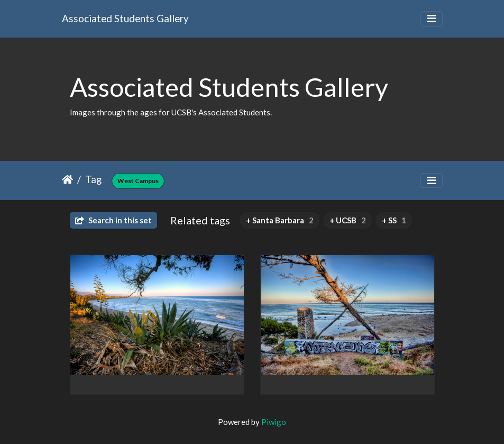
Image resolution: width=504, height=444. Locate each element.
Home (67, 179)
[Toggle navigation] (432, 19)
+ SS (394, 220)
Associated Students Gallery (125, 18)
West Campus (138, 181)
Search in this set (113, 220)
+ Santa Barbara (280, 220)
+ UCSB (348, 220)
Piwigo (274, 422)
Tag (93, 179)
